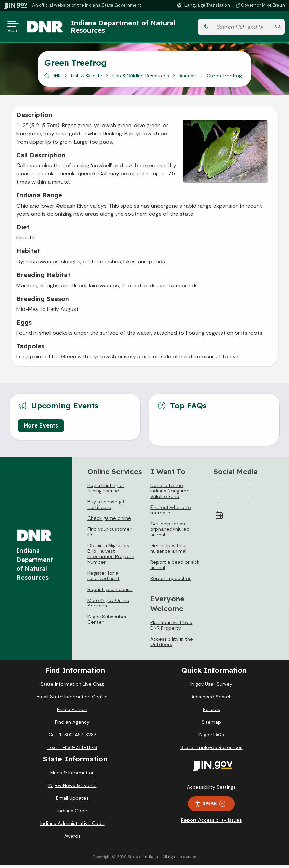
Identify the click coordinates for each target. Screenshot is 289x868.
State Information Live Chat (72, 687)
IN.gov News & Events (72, 788)
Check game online (109, 521)
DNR (56, 78)
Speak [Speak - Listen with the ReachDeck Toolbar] (210, 806)
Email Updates (72, 801)
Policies (211, 712)
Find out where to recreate (171, 513)
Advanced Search (211, 699)
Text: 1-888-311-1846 (72, 750)
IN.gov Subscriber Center (107, 622)
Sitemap (211, 725)
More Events (41, 428)
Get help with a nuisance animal (168, 551)
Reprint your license (110, 592)
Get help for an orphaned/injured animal (170, 532)
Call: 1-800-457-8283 (72, 737)
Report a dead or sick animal (175, 567)
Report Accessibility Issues (211, 823)
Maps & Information (72, 775)
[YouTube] (219, 503)
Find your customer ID (109, 535)
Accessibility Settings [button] (211, 790)
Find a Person (72, 712)
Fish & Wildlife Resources (141, 78)
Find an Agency (72, 725)
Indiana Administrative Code (72, 826)
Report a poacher (170, 581)
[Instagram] (249, 488)
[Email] (249, 503)
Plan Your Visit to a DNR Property (171, 628)
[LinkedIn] (234, 503)
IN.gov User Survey (211, 687)
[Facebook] (219, 488)
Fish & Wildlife (87, 78)
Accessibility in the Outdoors (172, 644)
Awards (72, 839)
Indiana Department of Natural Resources (127, 28)
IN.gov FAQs (211, 737)
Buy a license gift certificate (107, 507)
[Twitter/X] (234, 488)
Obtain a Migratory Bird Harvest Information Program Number (111, 556)
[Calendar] (219, 518)
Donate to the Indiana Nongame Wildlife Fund (170, 494)
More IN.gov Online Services (108, 606)
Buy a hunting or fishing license (106, 491)
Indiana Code (72, 813)
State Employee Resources (211, 750)
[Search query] (242, 28)
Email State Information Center (72, 699)
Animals (188, 78)
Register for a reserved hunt (104, 578)
